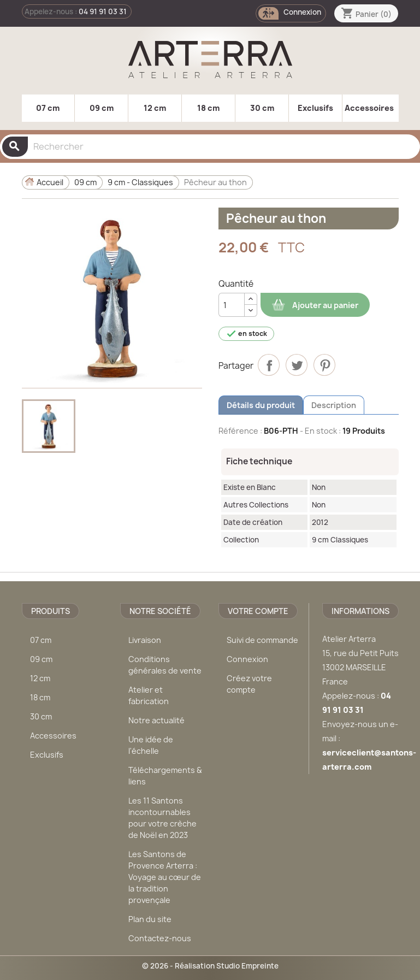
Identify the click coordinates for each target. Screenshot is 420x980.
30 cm (262, 108)
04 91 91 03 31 (103, 11)
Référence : (240, 431)
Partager (269, 365)
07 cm (48, 108)
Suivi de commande (262, 640)
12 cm (155, 108)
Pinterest (324, 365)
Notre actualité (156, 720)
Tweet (297, 365)
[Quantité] (232, 305)
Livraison (145, 640)
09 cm (102, 108)
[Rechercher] (210, 147)
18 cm (208, 108)
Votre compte (258, 611)
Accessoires (369, 108)
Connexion (247, 659)
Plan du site (150, 919)
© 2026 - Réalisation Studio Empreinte (210, 966)
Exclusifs (315, 108)
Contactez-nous (160, 938)
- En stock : (320, 431)
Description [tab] (334, 405)
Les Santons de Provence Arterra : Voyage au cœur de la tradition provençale (165, 877)
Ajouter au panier (315, 305)
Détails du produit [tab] (261, 405)
